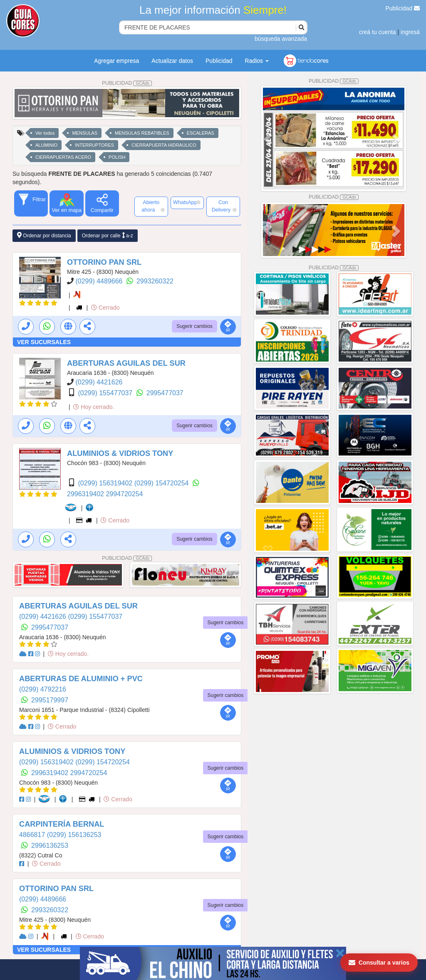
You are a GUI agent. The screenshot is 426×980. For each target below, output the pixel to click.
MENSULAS (85, 133)
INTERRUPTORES (94, 145)
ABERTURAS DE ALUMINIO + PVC (81, 679)
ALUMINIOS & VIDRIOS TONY (120, 453)
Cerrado (105, 308)
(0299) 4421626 (99, 382)
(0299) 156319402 (106, 483)
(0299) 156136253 (74, 835)
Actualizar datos (172, 61)
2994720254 (124, 494)
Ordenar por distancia (44, 235)
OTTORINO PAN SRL (104, 262)
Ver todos (45, 133)
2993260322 (155, 281)
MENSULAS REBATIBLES (142, 133)
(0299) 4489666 (100, 281)
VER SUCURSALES (44, 342)
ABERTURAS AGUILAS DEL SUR (126, 363)
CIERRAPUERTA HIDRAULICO (164, 145)
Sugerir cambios (194, 326)
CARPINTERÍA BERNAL (62, 824)
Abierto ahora (153, 206)
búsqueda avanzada (281, 39)
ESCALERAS (201, 133)
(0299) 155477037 (106, 393)
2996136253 (50, 846)
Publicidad (403, 8)
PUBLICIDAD (127, 83)
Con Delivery (224, 206)
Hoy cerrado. (94, 407)
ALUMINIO (46, 145)
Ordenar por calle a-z (108, 235)
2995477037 (165, 393)
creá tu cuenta (378, 32)
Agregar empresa (116, 61)
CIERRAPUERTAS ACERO (63, 157)
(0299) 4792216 (43, 689)
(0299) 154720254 (162, 483)
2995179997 (50, 700)
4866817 (33, 835)
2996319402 (86, 494)
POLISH (117, 157)
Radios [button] (257, 61)
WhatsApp (187, 202)
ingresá (410, 32)
